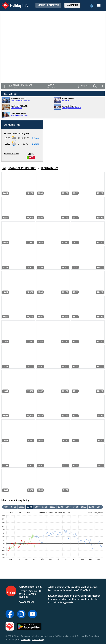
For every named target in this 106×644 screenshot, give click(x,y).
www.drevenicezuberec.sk (20, 101)
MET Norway (38, 640)
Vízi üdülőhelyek (48, 5)
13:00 (60, 507)
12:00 (53, 507)
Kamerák (72, 5)
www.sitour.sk (27, 602)
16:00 (84, 507)
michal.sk (66, 101)
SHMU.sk (26, 640)
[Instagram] (21, 614)
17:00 (91, 507)
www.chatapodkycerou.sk (20, 115)
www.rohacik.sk (16, 108)
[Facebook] (10, 614)
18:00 (99, 507)
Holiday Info (12, 4)
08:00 (22, 507)
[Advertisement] (75, 141)
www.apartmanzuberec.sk (72, 108)
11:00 (45, 507)
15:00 (76, 507)
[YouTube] (33, 614)
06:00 (6, 507)
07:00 (14, 507)
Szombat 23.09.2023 (23, 168)
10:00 (37, 507)
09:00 (29, 507)
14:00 (68, 507)
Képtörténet (50, 168)
